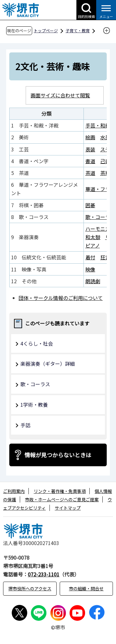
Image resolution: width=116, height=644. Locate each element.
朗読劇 (93, 281)
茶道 (90, 173)
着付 (90, 257)
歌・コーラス (100, 217)
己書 (105, 161)
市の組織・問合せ (86, 588)
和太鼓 (93, 237)
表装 (90, 149)
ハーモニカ (98, 229)
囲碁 (90, 205)
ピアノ (93, 245)
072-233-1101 (44, 574)
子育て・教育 (78, 31)
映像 (90, 269)
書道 (90, 161)
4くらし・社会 (37, 343)
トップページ (46, 31)
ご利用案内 (14, 491)
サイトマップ (68, 508)
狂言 (105, 257)
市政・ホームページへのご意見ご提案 (62, 499)
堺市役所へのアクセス (30, 588)
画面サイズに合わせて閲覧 (60, 95)
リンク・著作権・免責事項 (60, 491)
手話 (25, 425)
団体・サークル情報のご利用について (61, 298)
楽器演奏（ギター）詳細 (48, 364)
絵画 (90, 137)
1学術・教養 (34, 405)
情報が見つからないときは (58, 455)
